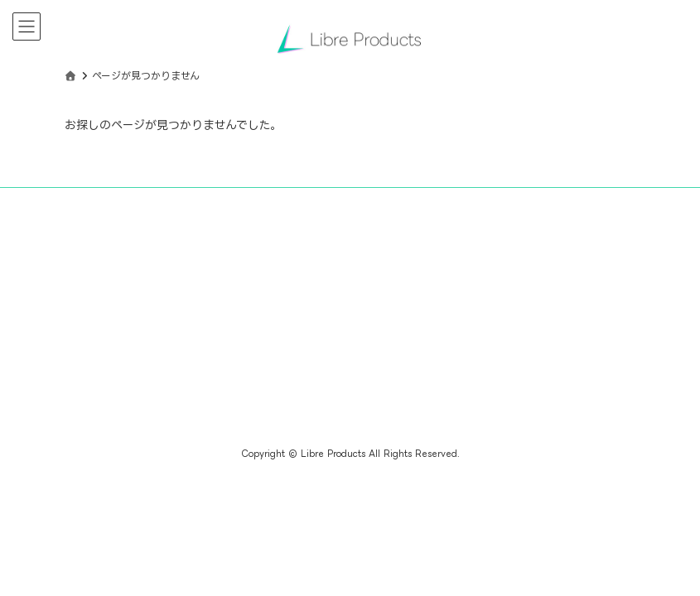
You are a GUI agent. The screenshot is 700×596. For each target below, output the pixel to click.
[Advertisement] (201, 326)
